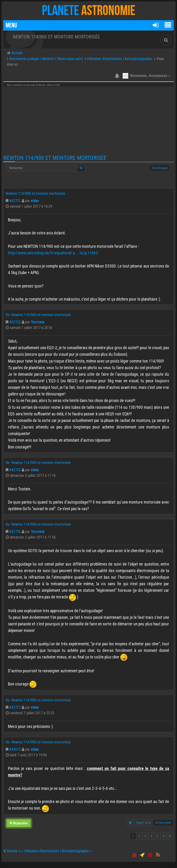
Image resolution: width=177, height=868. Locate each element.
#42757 (15, 707)
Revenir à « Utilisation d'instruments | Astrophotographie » (47, 851)
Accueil (16, 53)
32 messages (160, 168)
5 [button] (157, 836)
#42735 (15, 532)
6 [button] (164, 836)
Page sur (143, 823)
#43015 (15, 749)
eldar (35, 201)
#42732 (15, 322)
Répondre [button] (19, 823)
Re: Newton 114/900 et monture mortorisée (38, 315)
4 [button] (151, 836)
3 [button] (145, 836)
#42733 (15, 470)
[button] (155, 25)
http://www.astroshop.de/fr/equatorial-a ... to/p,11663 (53, 253)
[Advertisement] (88, 121)
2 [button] (139, 836)
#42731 (15, 201)
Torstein (38, 322)
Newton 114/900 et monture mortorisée (55, 158)
